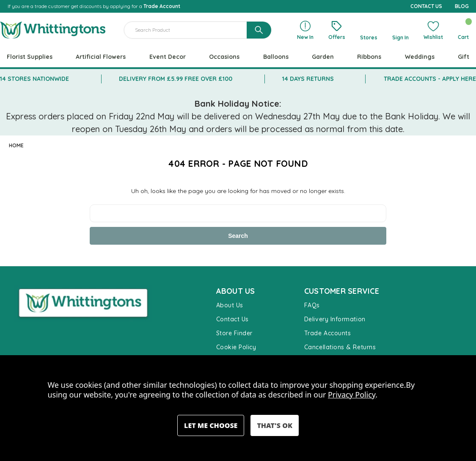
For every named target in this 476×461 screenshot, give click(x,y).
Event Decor (168, 57)
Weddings (420, 57)
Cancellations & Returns (340, 347)
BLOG (462, 6)
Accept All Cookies (274, 425)
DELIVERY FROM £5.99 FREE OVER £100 (176, 79)
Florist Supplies (30, 57)
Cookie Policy (236, 347)
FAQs (312, 305)
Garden (323, 57)
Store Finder (234, 333)
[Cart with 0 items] (463, 30)
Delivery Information (335, 319)
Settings (211, 425)
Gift (464, 57)
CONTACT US (426, 6)
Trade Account (162, 6)
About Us (230, 305)
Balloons (276, 57)
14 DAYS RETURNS (308, 79)
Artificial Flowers (101, 57)
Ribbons (369, 57)
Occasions (224, 57)
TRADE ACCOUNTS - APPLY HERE (430, 79)
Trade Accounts (328, 333)
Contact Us (232, 319)
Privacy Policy (352, 395)
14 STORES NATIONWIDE (34, 79)
